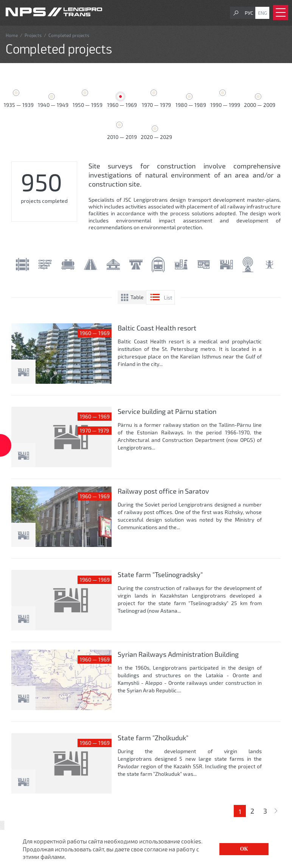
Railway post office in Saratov (163, 491)
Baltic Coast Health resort (157, 328)
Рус (249, 13)
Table (137, 297)
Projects (33, 35)
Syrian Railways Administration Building (178, 654)
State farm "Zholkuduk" (153, 738)
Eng (262, 13)
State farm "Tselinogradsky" (160, 575)
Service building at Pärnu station (167, 411)
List (168, 297)
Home (12, 35)
